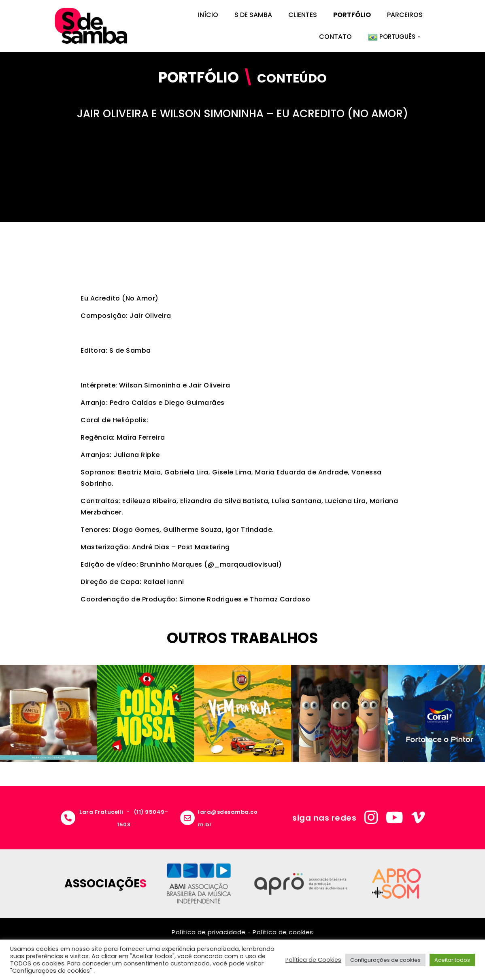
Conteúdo (292, 78)
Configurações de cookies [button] (385, 960)
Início (208, 15)
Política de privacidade (209, 932)
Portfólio (352, 15)
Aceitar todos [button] (452, 960)
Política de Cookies (313, 960)
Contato (335, 37)
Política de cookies (283, 932)
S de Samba (253, 15)
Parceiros (405, 15)
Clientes (303, 15)
